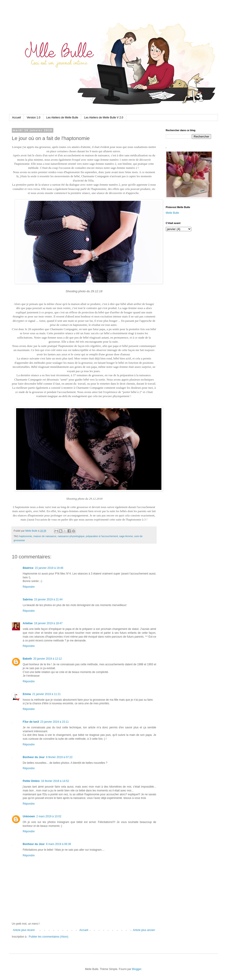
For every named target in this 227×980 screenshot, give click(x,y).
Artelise (28, 623)
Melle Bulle (172, 213)
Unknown (29, 816)
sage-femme (126, 536)
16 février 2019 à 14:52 (55, 781)
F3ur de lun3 (31, 722)
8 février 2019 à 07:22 (59, 757)
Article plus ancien (144, 930)
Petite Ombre (31, 781)
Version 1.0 (34, 118)
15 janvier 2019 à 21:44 (48, 599)
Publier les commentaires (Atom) (49, 937)
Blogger (137, 969)
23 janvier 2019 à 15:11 (54, 722)
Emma (27, 694)
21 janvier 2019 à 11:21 (46, 694)
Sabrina (28, 599)
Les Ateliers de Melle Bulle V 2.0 (104, 118)
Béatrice (28, 568)
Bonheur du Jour (34, 757)
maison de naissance (45, 536)
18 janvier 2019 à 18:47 (48, 623)
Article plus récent (24, 930)
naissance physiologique (71, 536)
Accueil (16, 118)
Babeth (27, 659)
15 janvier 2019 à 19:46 (49, 568)
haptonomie (25, 536)
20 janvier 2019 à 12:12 (48, 659)
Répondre (29, 587)
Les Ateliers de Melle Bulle (62, 118)
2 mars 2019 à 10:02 (49, 816)
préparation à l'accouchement (102, 536)
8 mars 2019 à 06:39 (59, 844)
